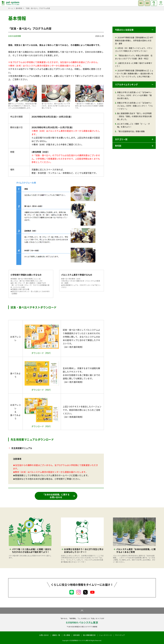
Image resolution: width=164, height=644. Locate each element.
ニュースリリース (105, 635)
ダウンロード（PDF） (42, 353)
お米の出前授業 (15, 36)
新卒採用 (77, 635)
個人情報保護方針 (89, 635)
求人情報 (67, 635)
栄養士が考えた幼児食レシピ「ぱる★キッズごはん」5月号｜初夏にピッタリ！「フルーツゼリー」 (135, 106)
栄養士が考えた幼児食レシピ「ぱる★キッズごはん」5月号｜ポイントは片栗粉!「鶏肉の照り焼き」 (134, 95)
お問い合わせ (44, 635)
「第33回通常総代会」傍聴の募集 (131, 131)
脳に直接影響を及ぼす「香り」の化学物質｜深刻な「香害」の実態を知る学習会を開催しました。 (134, 116)
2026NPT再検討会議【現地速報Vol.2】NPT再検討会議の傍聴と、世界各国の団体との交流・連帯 (134, 40)
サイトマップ (120, 635)
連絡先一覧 (56, 635)
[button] (134, 30)
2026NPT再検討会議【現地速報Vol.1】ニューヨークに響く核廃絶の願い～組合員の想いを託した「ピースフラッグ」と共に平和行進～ (134, 73)
